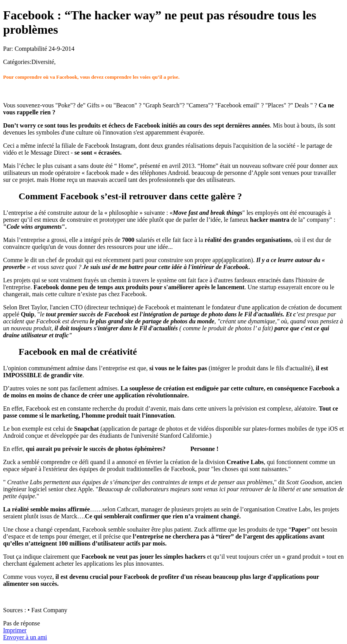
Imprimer (15, 630)
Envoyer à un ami (25, 637)
